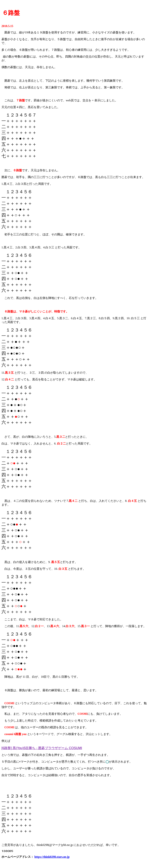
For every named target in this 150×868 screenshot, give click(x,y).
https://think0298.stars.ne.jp (52, 857)
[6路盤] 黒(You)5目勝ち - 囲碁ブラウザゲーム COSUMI (42, 748)
